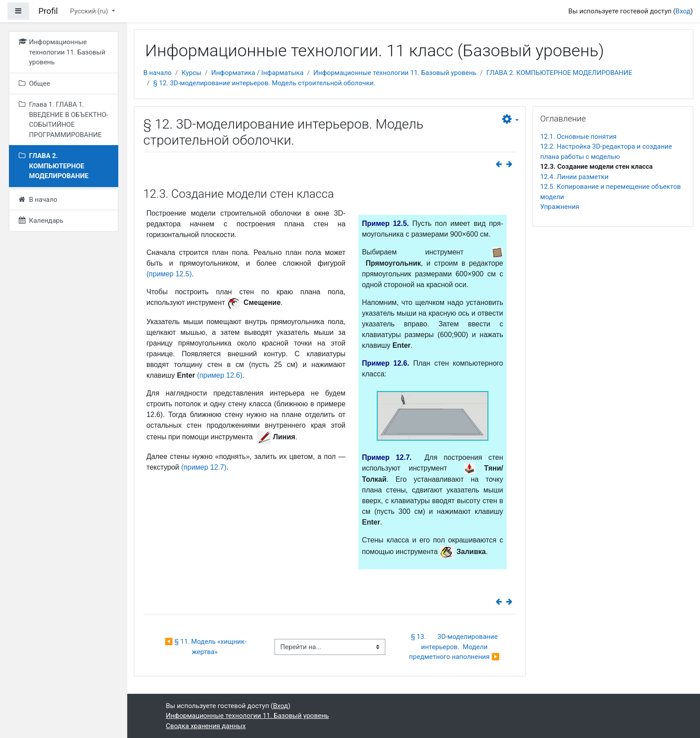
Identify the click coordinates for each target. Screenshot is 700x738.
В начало (157, 73)
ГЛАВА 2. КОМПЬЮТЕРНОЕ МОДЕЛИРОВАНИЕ (559, 73)
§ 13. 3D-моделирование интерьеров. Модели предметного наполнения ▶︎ (454, 647)
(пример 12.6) (220, 375)
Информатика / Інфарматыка (257, 73)
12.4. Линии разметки (574, 177)
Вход (683, 11)
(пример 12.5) (169, 274)
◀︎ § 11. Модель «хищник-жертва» (206, 647)
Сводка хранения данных (206, 726)
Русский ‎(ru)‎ (90, 11)
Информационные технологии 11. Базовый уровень (395, 73)
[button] (510, 120)
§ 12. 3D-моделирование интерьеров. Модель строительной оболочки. (264, 83)
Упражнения (560, 207)
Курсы (192, 73)
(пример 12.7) (204, 467)
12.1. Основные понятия (578, 137)
